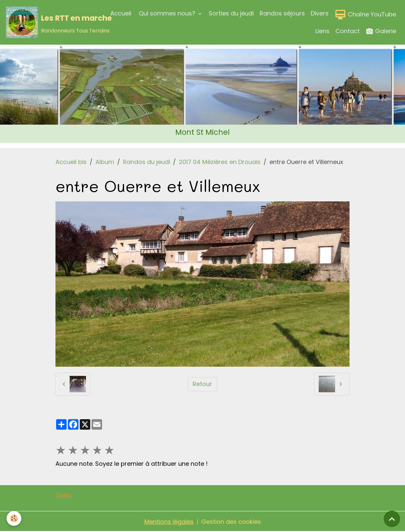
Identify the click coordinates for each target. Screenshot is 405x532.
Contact (348, 31)
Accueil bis (71, 162)
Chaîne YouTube (365, 15)
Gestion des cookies (231, 522)
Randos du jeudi (147, 162)
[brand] (48, 22)
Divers (320, 13)
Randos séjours (282, 13)
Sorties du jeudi (231, 13)
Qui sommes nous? (167, 13)
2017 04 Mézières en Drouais (220, 162)
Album (105, 162)
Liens (322, 31)
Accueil (121, 13)
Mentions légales (169, 522)
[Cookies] (14, 518)
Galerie (381, 31)
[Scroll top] (392, 519)
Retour (202, 384)
